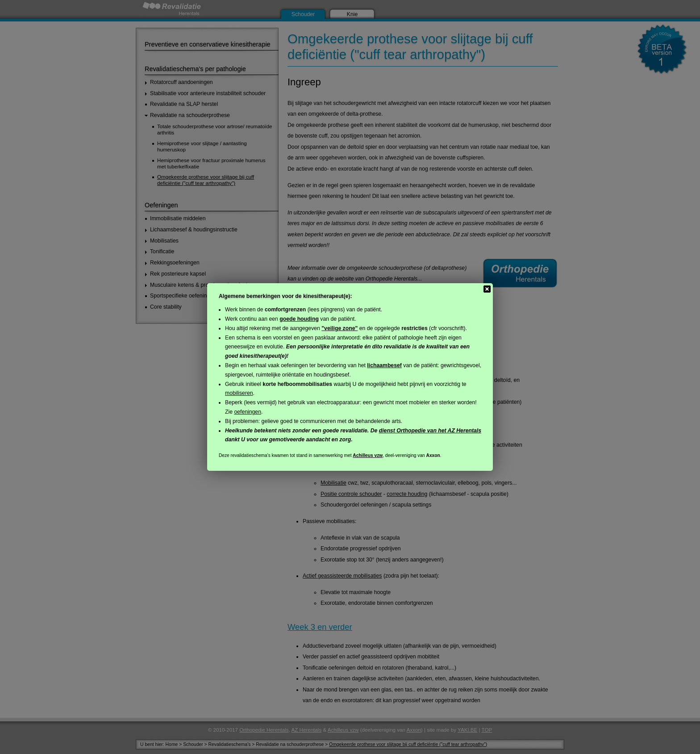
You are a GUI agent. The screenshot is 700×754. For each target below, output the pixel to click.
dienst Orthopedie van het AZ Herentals (430, 431)
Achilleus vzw (368, 455)
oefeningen (248, 412)
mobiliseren (239, 393)
